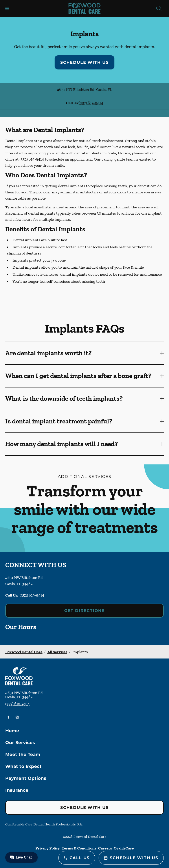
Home (12, 731)
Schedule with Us (84, 62)
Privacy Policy (48, 848)
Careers (105, 848)
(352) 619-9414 (91, 103)
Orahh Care (124, 848)
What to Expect (23, 766)
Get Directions (84, 611)
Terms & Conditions (79, 848)
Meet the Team (23, 754)
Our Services (20, 743)
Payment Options (26, 778)
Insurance (17, 790)
